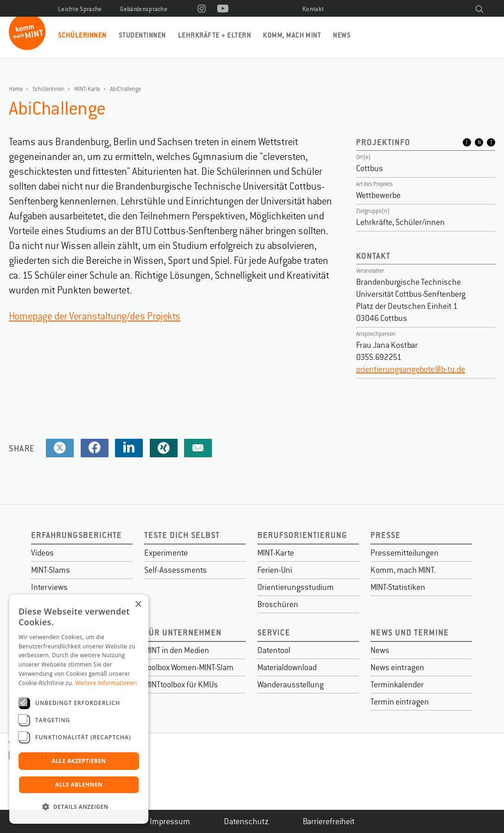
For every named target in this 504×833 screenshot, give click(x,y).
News (342, 35)
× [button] (138, 605)
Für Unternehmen (183, 632)
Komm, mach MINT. (403, 570)
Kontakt (313, 9)
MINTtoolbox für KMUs (181, 685)
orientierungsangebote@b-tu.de (411, 369)
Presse (386, 535)
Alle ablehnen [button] (79, 785)
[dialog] (79, 709)
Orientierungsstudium (296, 587)
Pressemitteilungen (405, 553)
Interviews (49, 587)
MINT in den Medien (177, 650)
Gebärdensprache (144, 9)
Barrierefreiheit (329, 821)
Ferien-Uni (275, 570)
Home (16, 89)
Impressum (170, 821)
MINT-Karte (87, 89)
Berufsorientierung (302, 535)
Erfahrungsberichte (77, 535)
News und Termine (410, 632)
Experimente (166, 553)
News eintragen (397, 667)
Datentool (274, 650)
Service (274, 632)
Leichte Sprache (80, 9)
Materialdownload (287, 667)
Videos (42, 553)
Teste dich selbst (182, 535)
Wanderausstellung (290, 685)
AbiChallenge (125, 89)
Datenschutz (246, 821)
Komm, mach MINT (292, 35)
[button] (79, 807)
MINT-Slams (51, 570)
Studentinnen (142, 35)
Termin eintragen (400, 702)
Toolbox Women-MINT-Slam (189, 667)
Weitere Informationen (106, 683)
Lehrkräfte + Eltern (214, 35)
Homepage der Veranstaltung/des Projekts (95, 316)
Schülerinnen (82, 35)
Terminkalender (397, 685)
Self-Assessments (175, 570)
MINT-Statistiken (398, 587)
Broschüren (278, 604)
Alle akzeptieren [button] (79, 761)
